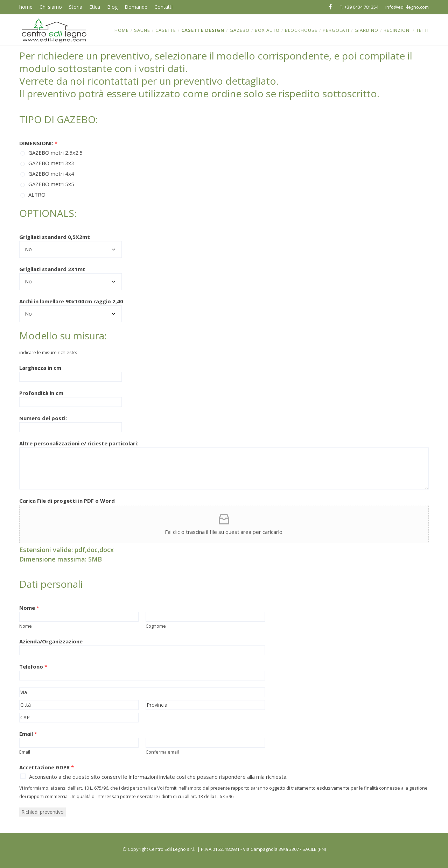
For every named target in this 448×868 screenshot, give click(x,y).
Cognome (156, 626)
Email (28, 734)
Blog (112, 7)
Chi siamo (51, 7)
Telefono (33, 666)
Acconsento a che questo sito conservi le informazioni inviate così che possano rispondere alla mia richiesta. (158, 777)
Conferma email (162, 752)
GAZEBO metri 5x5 (51, 184)
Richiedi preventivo (43, 812)
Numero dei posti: (43, 418)
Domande (136, 7)
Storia (76, 7)
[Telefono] (142, 676)
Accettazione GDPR (47, 767)
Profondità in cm (41, 393)
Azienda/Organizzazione (51, 641)
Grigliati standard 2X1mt (52, 269)
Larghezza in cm (40, 368)
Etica (95, 7)
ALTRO (37, 195)
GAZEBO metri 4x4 (51, 174)
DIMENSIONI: (38, 143)
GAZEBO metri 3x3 (51, 163)
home (26, 7)
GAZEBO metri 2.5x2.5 (55, 153)
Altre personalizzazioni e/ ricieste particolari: (79, 443)
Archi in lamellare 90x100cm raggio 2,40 (71, 301)
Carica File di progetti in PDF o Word (67, 501)
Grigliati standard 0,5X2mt (55, 237)
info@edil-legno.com (407, 7)
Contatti (163, 7)
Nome (29, 608)
